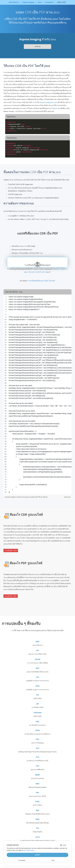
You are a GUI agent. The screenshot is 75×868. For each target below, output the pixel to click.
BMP (37, 642)
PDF (38, 793)
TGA (38, 828)
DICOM (37, 659)
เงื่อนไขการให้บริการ (61, 269)
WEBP (38, 775)
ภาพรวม (37, 47)
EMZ (38, 810)
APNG (37, 730)
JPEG (37, 686)
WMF (37, 784)
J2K (38, 704)
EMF (38, 668)
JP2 (37, 695)
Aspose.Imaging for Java (48, 102)
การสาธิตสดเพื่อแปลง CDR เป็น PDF (41, 281)
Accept (37, 855)
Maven (55, 108)
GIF (37, 650)
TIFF (38, 766)
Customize (22, 860)
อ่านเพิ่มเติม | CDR (11, 550)
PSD (37, 739)
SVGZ (37, 837)
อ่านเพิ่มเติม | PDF (11, 596)
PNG (37, 722)
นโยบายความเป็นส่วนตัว (36, 272)
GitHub (45, 497)
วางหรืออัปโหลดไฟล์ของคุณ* (37, 265)
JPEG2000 (37, 713)
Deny (53, 860)
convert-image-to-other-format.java (17, 497)
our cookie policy (29, 850)
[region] (37, 394)
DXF (38, 748)
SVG (38, 757)
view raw (67, 497)
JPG (37, 677)
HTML (37, 802)
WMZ (37, 819)
